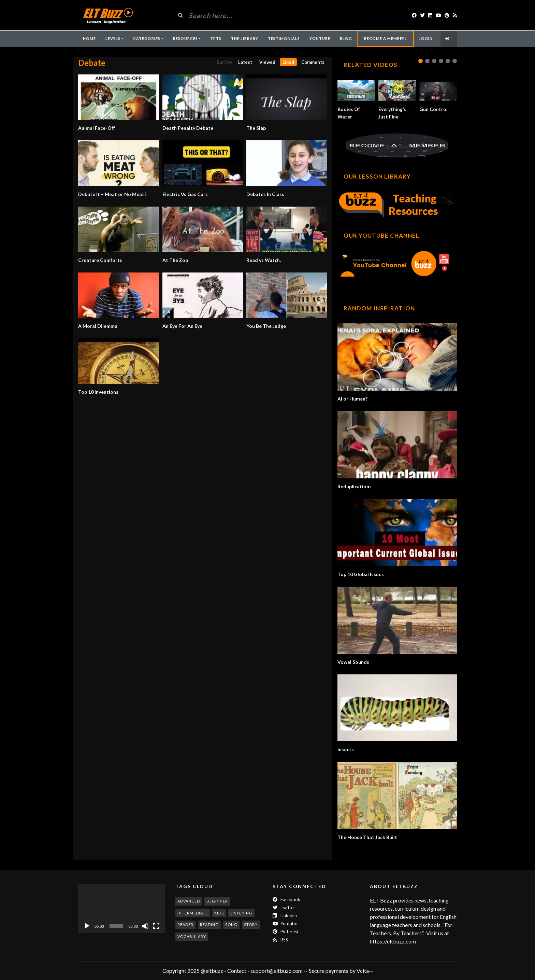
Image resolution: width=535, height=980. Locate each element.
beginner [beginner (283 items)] (217, 901)
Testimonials (284, 38)
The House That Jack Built (367, 837)
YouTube (320, 38)
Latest (245, 62)
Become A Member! (385, 38)
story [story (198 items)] (251, 925)
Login (426, 38)
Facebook (286, 899)
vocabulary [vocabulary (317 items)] (192, 936)
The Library (245, 38)
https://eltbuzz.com (393, 941)
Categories (147, 38)
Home (89, 38)
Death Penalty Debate (188, 128)
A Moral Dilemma (98, 326)
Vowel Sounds (353, 662)
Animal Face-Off (97, 128)
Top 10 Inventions (98, 392)
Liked (288, 62)
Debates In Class (265, 194)
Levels (113, 38)
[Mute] (145, 926)
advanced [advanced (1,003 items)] (189, 901)
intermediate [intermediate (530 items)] (193, 913)
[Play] (87, 926)
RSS (280, 940)
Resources (185, 38)
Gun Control (433, 109)
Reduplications (355, 486)
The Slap (256, 128)
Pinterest (286, 932)
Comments (313, 62)
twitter (284, 908)
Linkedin (285, 915)
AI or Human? (352, 399)
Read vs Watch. (264, 260)
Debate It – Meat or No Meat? (112, 194)
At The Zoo (175, 260)
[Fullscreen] (156, 926)
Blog (346, 38)
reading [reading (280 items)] (209, 925)
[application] (122, 908)
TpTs (216, 38)
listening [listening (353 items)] (241, 913)
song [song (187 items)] (231, 925)
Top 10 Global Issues (361, 574)
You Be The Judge (266, 326)
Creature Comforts (100, 260)
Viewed (267, 62)
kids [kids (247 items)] (219, 913)
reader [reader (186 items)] (185, 925)
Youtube (285, 924)
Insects (346, 749)
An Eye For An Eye (182, 326)
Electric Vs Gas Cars (185, 194)
